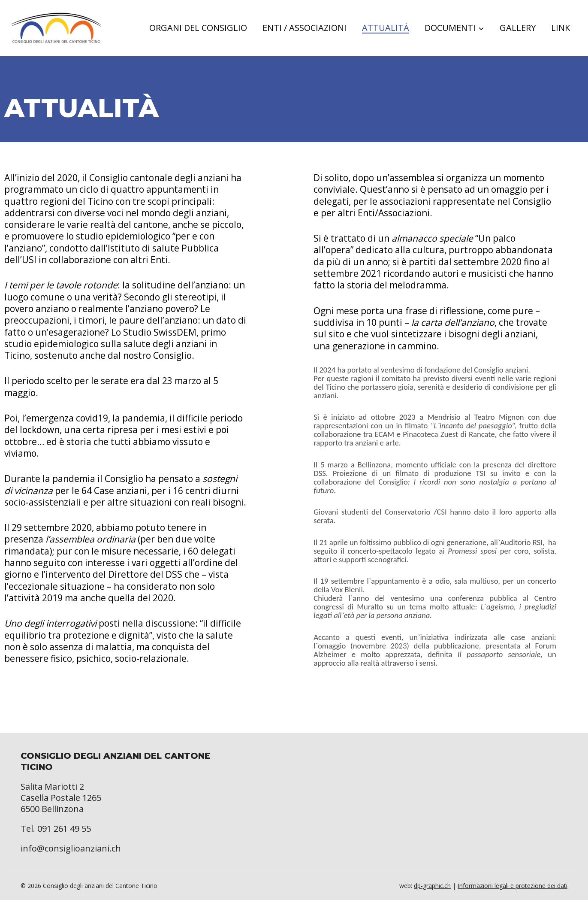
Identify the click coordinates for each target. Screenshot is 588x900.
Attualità (386, 28)
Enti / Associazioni (305, 28)
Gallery (518, 28)
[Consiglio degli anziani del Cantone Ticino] (56, 28)
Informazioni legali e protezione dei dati (513, 886)
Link (561, 28)
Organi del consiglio (198, 28)
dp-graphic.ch (432, 886)
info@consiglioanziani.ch (71, 848)
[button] (481, 28)
